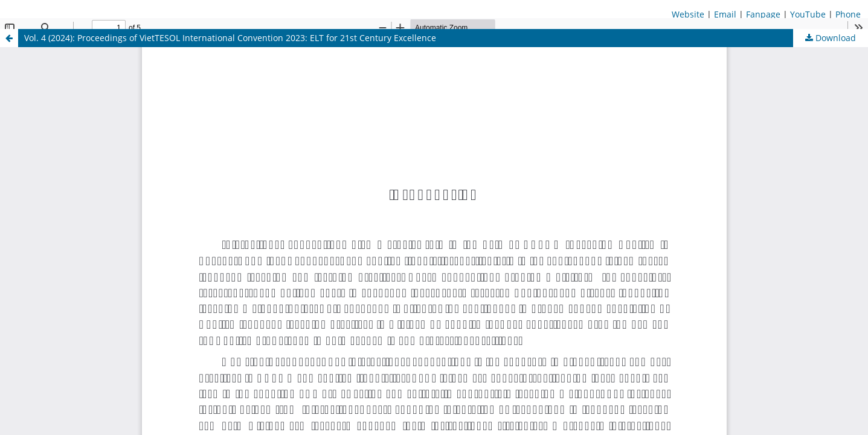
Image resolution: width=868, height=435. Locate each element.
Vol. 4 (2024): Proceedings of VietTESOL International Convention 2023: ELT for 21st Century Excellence (230, 38)
